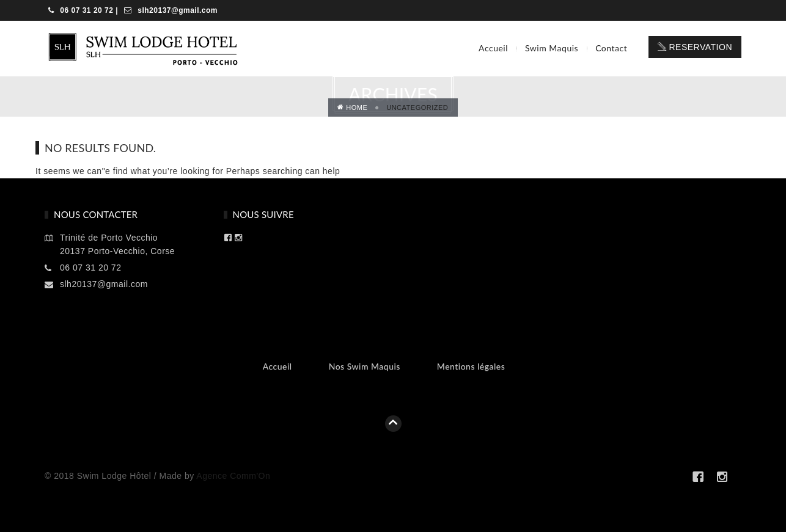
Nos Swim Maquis (365, 366)
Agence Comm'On (233, 476)
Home (353, 107)
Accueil (493, 48)
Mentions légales (471, 366)
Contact (611, 48)
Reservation (695, 47)
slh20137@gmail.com (176, 10)
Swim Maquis (552, 48)
